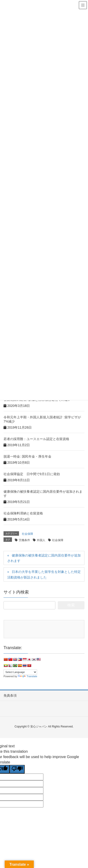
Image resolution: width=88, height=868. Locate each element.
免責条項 (10, 695)
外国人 (41, 540)
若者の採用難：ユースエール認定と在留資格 (36, 439)
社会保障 (27, 534)
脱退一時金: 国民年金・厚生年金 (27, 456)
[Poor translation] (17, 769)
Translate (27, 676)
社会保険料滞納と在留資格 (23, 513)
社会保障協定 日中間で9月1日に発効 (32, 474)
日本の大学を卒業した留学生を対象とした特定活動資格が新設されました (44, 574)
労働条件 (24, 540)
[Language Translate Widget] (20, 672)
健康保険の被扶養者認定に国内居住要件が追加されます (44, 558)
